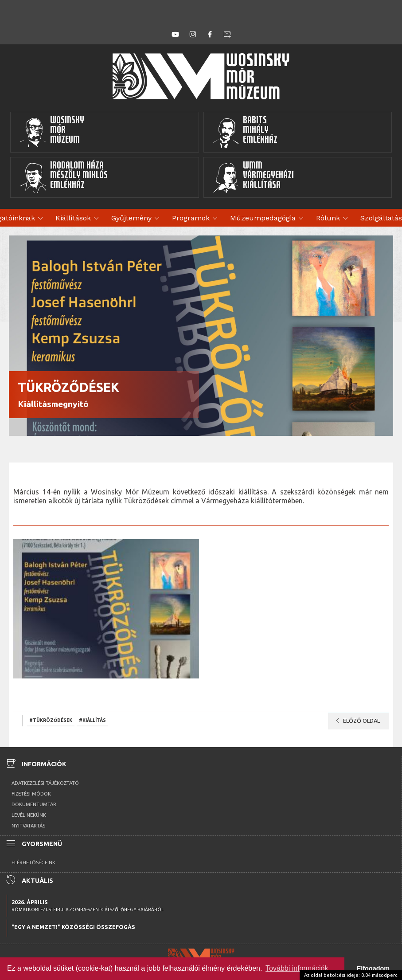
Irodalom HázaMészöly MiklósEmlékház (64, 177)
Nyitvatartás (28, 826)
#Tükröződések (51, 720)
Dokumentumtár (34, 804)
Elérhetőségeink (33, 862)
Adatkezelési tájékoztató (45, 783)
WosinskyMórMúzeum (52, 132)
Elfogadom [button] (373, 968)
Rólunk (333, 219)
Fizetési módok (31, 794)
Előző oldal (356, 721)
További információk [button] (297, 968)
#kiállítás (92, 720)
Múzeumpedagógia (268, 219)
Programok (196, 219)
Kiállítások (78, 219)
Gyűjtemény (137, 219)
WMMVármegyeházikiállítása (254, 177)
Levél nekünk (29, 815)
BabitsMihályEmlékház (245, 132)
